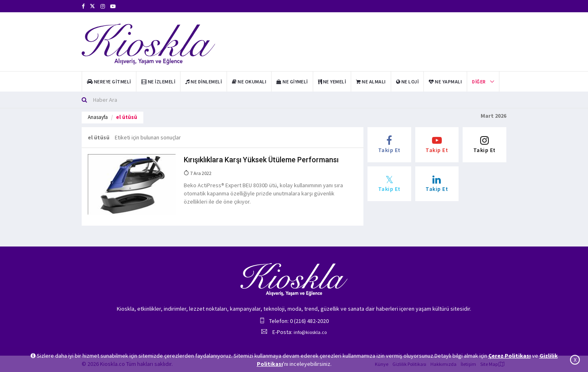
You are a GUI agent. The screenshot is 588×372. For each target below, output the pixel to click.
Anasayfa (98, 117)
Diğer (479, 82)
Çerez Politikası (510, 356)
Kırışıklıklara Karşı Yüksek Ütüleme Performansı (261, 160)
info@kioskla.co (310, 332)
